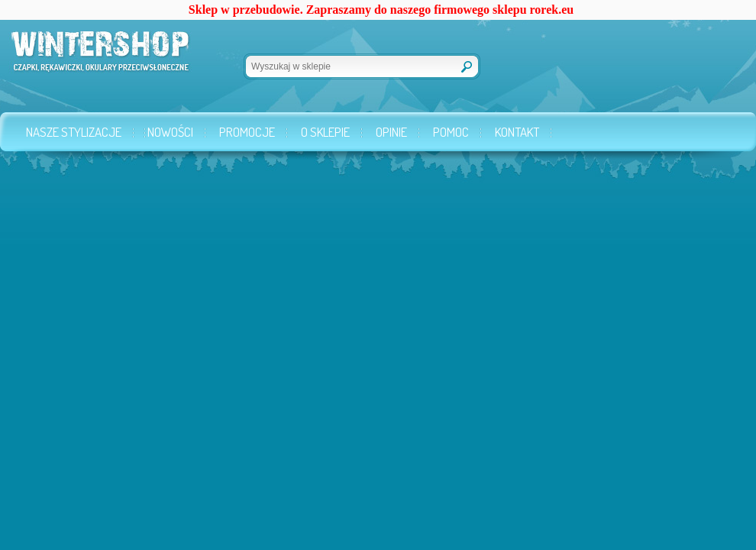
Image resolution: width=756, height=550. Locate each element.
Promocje (247, 132)
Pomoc (451, 132)
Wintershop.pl (78, 58)
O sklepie (325, 132)
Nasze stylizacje (74, 132)
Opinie (391, 132)
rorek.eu (552, 10)
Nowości (170, 132)
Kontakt (517, 132)
